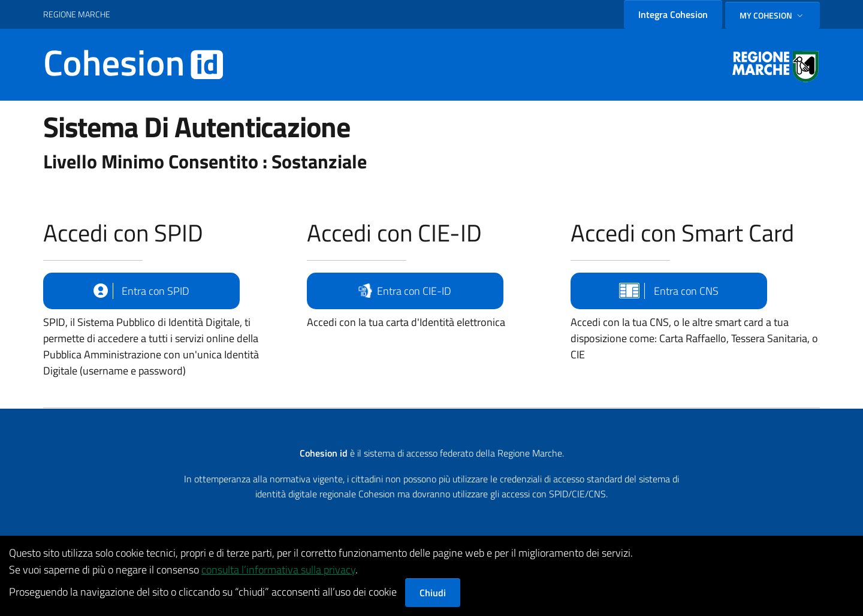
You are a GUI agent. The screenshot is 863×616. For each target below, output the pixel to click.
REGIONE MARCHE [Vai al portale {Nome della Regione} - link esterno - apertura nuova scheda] (77, 14)
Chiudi (433, 593)
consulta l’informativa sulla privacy (278, 570)
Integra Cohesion (673, 14)
